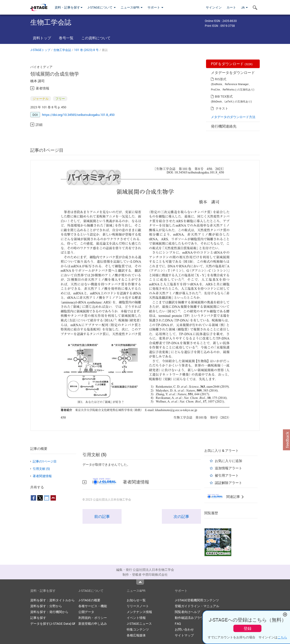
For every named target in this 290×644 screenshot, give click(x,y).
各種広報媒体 (136, 635)
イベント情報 (136, 618)
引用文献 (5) (41, 469)
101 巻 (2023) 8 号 (86, 50)
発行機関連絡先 (224, 126)
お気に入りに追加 (228, 461)
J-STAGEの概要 (89, 600)
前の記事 (102, 516)
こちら (282, 637)
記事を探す (38, 618)
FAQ (178, 624)
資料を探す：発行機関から (49, 612)
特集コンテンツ (138, 629)
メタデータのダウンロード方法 (233, 117)
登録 (248, 628)
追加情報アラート (228, 468)
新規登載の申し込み (93, 624)
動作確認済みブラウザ (191, 618)
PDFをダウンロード (232, 64)
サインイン (214, 7)
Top (140, 582)
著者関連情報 (42, 476)
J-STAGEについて (102, 7)
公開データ (86, 612)
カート (231, 7)
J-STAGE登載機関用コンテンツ (197, 600)
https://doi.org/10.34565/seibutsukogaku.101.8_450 (78, 115)
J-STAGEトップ (40, 50)
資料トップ (42, 38)
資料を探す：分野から (46, 606)
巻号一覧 (66, 38)
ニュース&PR (132, 7)
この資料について (96, 38)
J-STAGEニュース (139, 624)
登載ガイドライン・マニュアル (197, 606)
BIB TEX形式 (224, 96)
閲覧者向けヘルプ (187, 612)
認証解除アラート (228, 483)
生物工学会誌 (62, 50)
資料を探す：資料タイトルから (52, 600)
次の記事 (181, 516)
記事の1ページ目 (45, 461)
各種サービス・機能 (93, 606)
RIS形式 (221, 79)
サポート (155, 7)
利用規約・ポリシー (93, 618)
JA (244, 7)
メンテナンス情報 (139, 612)
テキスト (222, 108)
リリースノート (138, 606)
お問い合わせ (184, 629)
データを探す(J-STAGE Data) (53, 624)
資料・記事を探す (69, 7)
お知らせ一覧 (136, 600)
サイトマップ (184, 635)
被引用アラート (227, 475)
